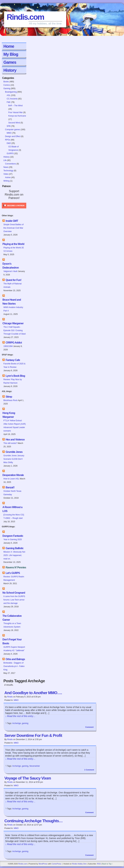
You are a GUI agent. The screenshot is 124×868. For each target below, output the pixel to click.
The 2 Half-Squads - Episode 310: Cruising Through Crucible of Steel (15, 330)
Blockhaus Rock (10, 400)
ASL (8, 95)
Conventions (11, 164)
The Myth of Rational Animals (12, 285)
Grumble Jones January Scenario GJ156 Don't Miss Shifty (14, 459)
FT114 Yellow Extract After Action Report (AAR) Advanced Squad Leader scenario (15, 426)
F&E (9, 102)
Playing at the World (13, 244)
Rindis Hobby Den (79, 864)
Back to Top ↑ (108, 864)
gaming (25, 723)
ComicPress (56, 864)
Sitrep (9, 397)
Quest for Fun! (13, 280)
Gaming (7, 88)
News (6, 167)
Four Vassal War (15, 112)
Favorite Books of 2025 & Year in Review (14, 365)
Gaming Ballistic (14, 548)
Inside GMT (12, 221)
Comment (89, 727)
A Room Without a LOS (12, 509)
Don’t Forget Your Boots (12, 641)
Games (10, 62)
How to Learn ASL (11, 479)
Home (9, 46)
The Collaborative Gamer (12, 618)
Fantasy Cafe (13, 360)
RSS (99, 864)
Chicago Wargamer (13, 323)
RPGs (8, 140)
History (10, 70)
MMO (9, 133)
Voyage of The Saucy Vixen (28, 778)
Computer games (13, 130)
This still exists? (10, 443)
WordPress (43, 864)
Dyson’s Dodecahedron (11, 266)
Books (6, 82)
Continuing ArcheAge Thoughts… (34, 821)
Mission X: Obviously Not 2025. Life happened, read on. (14, 555)
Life (5, 160)
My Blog (11, 54)
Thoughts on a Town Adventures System (12, 625)
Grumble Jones (14, 452)
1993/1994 (8, 346)
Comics (7, 85)
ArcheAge (17, 723)
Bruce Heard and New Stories (12, 302)
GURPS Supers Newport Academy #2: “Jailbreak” (14, 649)
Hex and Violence (15, 440)
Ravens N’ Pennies (16, 567)
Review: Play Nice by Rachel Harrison (13, 381)
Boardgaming (11, 92)
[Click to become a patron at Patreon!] (14, 209)
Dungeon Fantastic (13, 536)
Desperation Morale (13, 475)
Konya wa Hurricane (17, 116)
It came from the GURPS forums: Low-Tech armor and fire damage (14, 600)
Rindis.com (25, 17)
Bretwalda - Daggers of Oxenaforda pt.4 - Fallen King (14, 666)
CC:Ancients (12, 99)
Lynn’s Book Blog (15, 376)
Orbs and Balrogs (15, 659)
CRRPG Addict (14, 343)
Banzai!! (10, 487)
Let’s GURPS (13, 573)
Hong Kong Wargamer (9, 415)
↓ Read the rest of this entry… (20, 716)
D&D (9, 143)
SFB (9, 126)
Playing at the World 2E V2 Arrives (14, 249)
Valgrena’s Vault (10, 271)
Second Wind (14, 123)
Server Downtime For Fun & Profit (33, 735)
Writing (6, 181)
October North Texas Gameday (12, 493)
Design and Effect (13, 136)
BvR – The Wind (15, 106)
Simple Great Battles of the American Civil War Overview (13, 228)
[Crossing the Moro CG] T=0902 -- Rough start (14, 516)
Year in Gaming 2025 (13, 540)
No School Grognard (14, 593)
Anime (8, 177)
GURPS (10, 153)
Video (6, 174)
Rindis (10, 697)
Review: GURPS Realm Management (14, 578)
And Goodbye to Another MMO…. (33, 693)
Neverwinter (35, 766)
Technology (8, 171)
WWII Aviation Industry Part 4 (13, 309)
